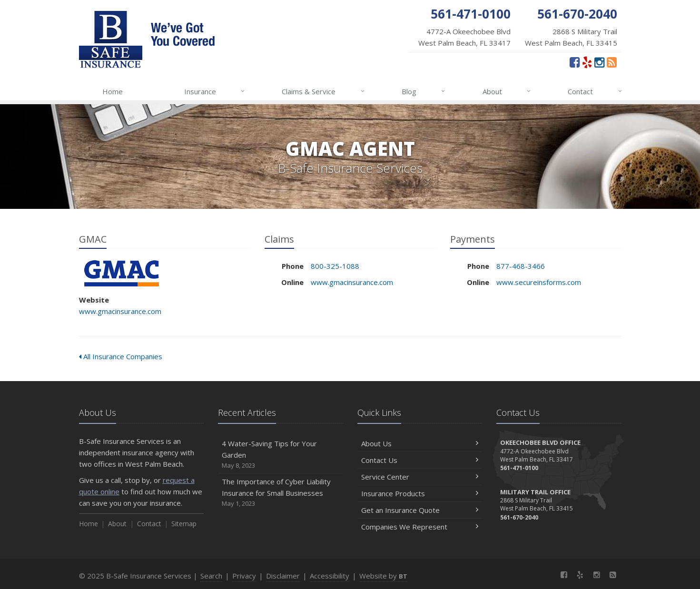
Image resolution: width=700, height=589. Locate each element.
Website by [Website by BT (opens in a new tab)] (383, 576)
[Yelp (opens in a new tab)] (587, 62)
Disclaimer (283, 576)
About (507, 91)
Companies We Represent (420, 527)
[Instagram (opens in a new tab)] (599, 62)
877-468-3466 (521, 266)
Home (113, 91)
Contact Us (420, 460)
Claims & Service (323, 91)
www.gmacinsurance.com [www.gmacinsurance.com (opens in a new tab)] (120, 311)
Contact (595, 91)
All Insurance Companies (121, 356)
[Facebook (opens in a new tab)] (575, 62)
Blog (424, 91)
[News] (612, 62)
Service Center (420, 477)
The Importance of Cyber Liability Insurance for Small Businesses (281, 493)
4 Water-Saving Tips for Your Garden (281, 455)
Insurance (215, 91)
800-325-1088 (335, 266)
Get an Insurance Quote (420, 510)
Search (211, 576)
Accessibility (330, 576)
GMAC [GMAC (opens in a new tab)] (122, 273)
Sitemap (184, 524)
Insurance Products (420, 493)
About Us (420, 443)
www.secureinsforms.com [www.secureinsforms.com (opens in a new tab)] (539, 282)
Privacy (244, 576)
